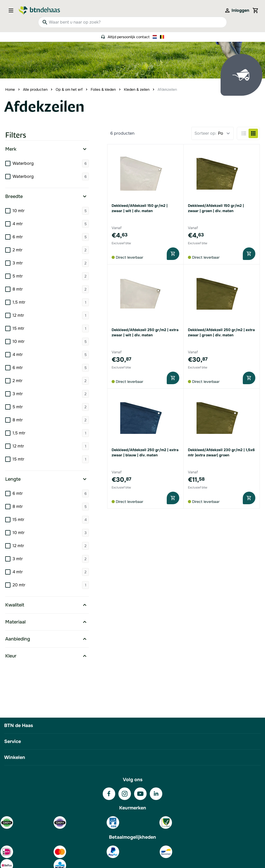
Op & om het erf (69, 89)
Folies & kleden (103, 89)
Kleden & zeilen (137, 89)
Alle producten (35, 89)
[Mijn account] (237, 10)
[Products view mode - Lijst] (244, 133)
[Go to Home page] (39, 10)
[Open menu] (13, 10)
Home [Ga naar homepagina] (10, 89)
